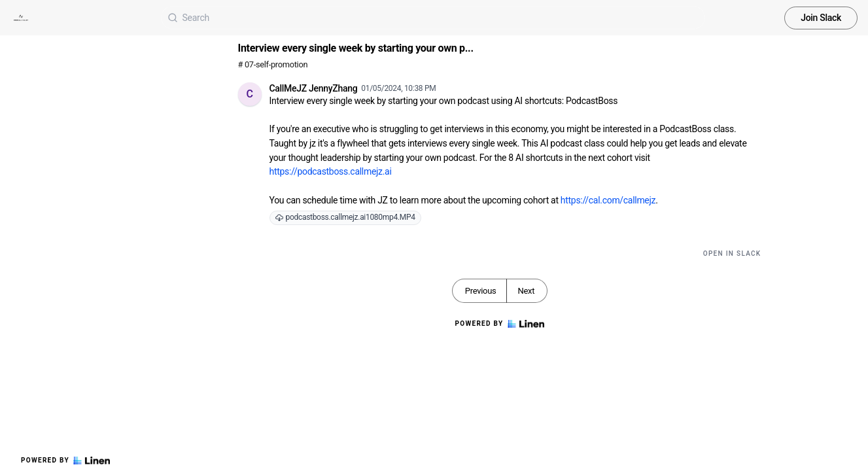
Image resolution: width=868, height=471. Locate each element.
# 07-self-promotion (273, 64)
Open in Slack (732, 253)
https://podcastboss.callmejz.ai (331, 171)
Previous (481, 291)
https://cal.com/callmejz (608, 200)
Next (526, 291)
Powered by (65, 461)
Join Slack (821, 18)
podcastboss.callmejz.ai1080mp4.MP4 (345, 217)
